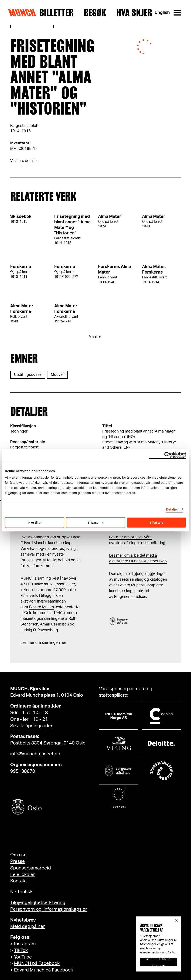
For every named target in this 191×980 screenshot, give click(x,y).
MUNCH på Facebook (37, 963)
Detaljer (172, 509)
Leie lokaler (23, 875)
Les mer (27, 643)
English (162, 12)
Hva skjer (134, 13)
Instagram (25, 944)
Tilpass (96, 523)
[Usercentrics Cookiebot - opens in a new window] (167, 455)
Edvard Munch (41, 607)
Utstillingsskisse (28, 375)
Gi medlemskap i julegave (158, 962)
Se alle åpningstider (31, 726)
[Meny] (177, 13)
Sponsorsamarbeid (31, 868)
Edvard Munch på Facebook (44, 970)
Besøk (95, 13)
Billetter (56, 13)
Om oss (18, 855)
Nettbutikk (21, 892)
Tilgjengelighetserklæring (38, 903)
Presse (18, 861)
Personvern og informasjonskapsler (49, 909)
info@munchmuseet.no (35, 754)
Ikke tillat (34, 523)
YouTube (23, 957)
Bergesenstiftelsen (130, 597)
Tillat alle (157, 523)
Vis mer (95, 337)
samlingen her (54, 643)
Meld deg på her (28, 926)
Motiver (57, 375)
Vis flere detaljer (24, 161)
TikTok (21, 950)
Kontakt (19, 881)
